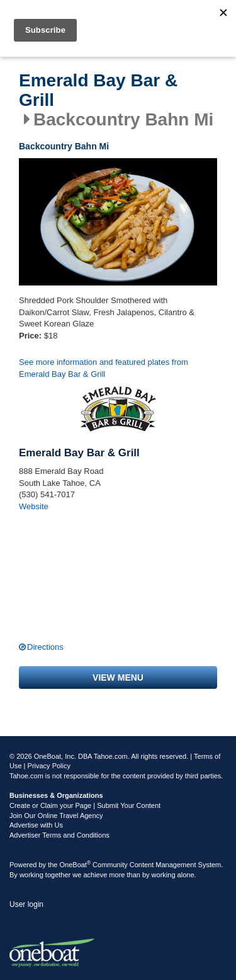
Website (34, 506)
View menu (118, 677)
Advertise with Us (36, 825)
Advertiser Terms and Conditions (59, 835)
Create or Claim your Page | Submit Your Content (85, 805)
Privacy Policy (49, 766)
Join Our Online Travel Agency (56, 816)
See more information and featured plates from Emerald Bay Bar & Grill (104, 368)
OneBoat (76, 865)
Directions (45, 647)
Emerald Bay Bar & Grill (98, 90)
